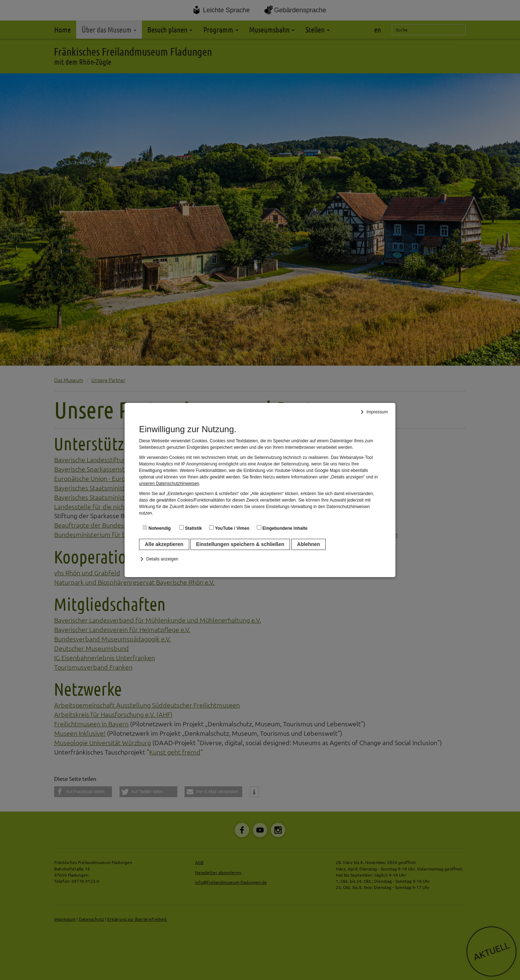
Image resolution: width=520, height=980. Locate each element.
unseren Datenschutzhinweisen (169, 483)
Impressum (377, 412)
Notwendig (157, 528)
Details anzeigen (162, 559)
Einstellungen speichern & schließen (240, 544)
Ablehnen (309, 544)
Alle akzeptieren (164, 544)
